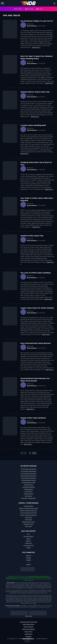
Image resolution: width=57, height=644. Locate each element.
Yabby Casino (28, 526)
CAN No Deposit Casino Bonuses (28, 474)
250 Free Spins (28, 517)
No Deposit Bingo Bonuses (28, 487)
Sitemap (29, 548)
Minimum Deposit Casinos (28, 522)
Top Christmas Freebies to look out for (37, 21)
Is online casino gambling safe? (33, 125)
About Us (28, 539)
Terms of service (28, 627)
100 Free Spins (28, 520)
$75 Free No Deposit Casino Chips (28, 513)
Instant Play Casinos (28, 524)
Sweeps (40, 9)
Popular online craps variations (33, 418)
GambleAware (29, 543)
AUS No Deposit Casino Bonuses (28, 471)
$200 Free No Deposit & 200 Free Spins (28, 508)
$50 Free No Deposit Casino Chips (28, 515)
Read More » (36, 48)
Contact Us (28, 541)
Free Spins (20, 9)
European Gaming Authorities (29, 622)
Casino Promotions (28, 506)
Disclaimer (28, 637)
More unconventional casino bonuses (35, 343)
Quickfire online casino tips (32, 236)
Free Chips (31, 9)
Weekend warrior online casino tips (35, 92)
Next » (34, 453)
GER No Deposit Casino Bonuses (28, 476)
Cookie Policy (28, 634)
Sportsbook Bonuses (29, 494)
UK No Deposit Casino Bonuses (28, 478)
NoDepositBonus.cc (35, 576)
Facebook (28, 560)
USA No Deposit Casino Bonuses (28, 469)
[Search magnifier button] (54, 3)
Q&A (29, 534)
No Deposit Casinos (28, 485)
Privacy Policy (29, 632)
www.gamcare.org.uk (28, 545)
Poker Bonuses (28, 496)
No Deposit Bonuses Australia (29, 480)
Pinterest (29, 564)
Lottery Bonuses (29, 491)
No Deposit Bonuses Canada (28, 483)
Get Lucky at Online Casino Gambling (35, 273)
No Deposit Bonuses (28, 489)
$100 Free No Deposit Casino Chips (28, 511)
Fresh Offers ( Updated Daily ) (28, 498)
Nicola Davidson (32, 26)
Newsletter (28, 558)
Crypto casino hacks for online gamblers (37, 308)
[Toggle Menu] (2, 3)
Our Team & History (28, 536)
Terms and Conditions (29, 629)
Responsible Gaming (29, 624)
